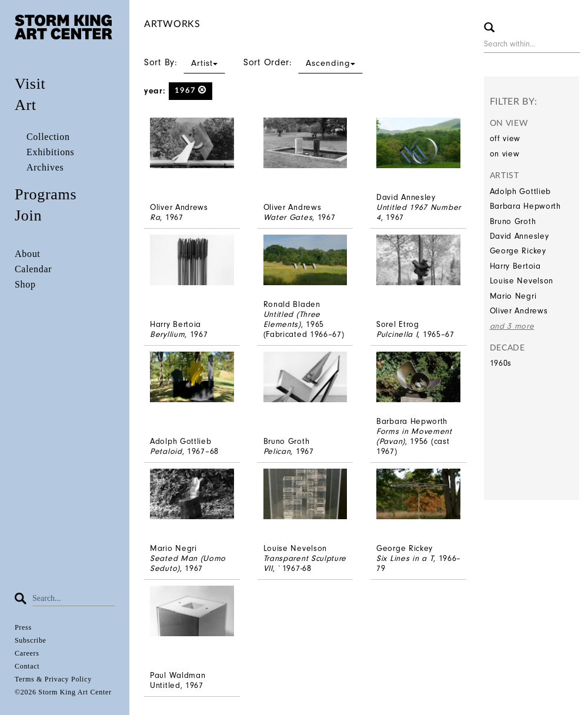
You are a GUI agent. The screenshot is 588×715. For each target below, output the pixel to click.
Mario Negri (513, 296)
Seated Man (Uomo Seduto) (188, 563)
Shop (25, 284)
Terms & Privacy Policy (53, 679)
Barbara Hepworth (525, 206)
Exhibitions (50, 152)
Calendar (33, 269)
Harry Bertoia (515, 266)
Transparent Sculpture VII (305, 563)
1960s (501, 363)
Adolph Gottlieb (521, 191)
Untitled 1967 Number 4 (419, 212)
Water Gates (288, 217)
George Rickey (518, 251)
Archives (45, 167)
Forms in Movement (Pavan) (414, 436)
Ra (155, 217)
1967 (191, 90)
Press (23, 627)
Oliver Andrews (519, 311)
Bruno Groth (513, 221)
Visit (30, 84)
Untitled (165, 685)
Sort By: (185, 62)
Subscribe (31, 640)
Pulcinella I (397, 334)
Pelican (277, 451)
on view (505, 154)
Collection (48, 137)
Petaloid (166, 451)
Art (26, 105)
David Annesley (519, 236)
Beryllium (167, 334)
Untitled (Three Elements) (292, 319)
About (28, 254)
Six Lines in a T (405, 558)
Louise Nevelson (522, 281)
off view (505, 138)
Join (28, 215)
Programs (46, 194)
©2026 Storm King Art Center (63, 692)
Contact (27, 666)
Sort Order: (303, 62)
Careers (27, 653)
